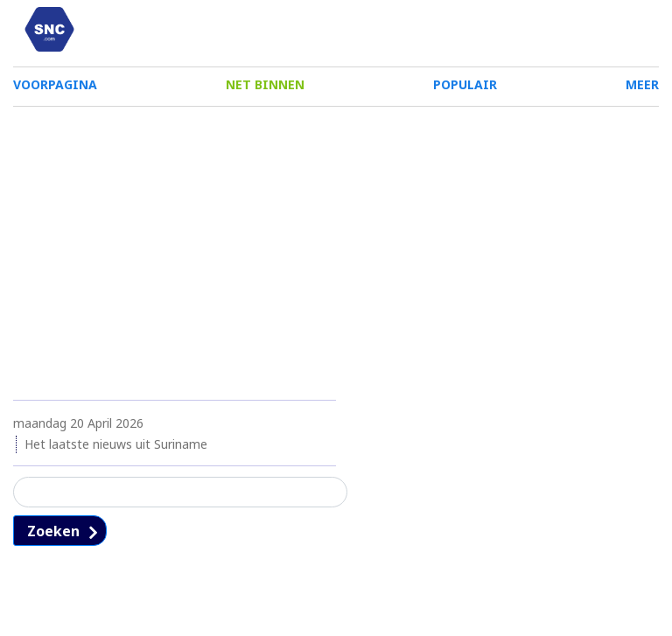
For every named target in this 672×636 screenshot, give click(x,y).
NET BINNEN (265, 90)
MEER (642, 90)
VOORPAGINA (55, 90)
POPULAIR (465, 90)
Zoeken (53, 542)
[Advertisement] (336, 252)
